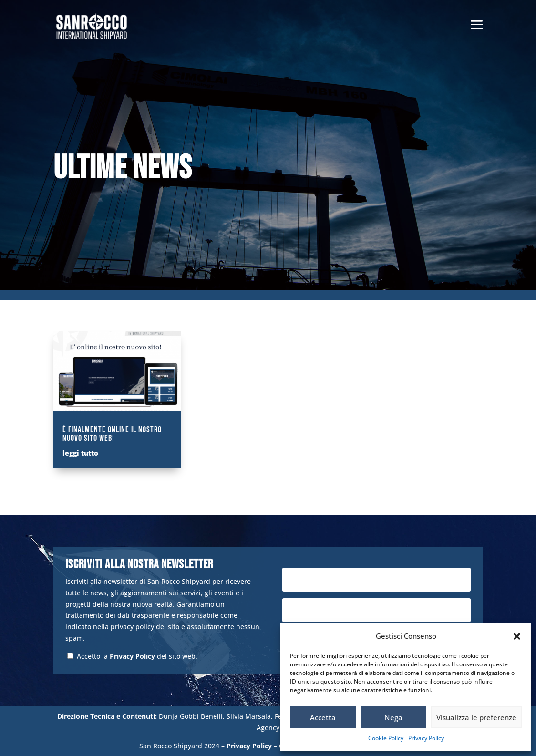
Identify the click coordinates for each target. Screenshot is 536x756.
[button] (517, 636)
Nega (393, 717)
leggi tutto (80, 453)
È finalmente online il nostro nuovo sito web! (112, 434)
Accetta (323, 717)
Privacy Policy (426, 738)
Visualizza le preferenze (476, 717)
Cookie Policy (386, 738)
